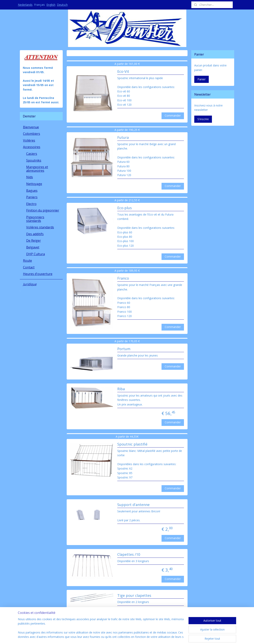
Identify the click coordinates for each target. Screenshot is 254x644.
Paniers (32, 197)
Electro (31, 204)
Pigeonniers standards (35, 219)
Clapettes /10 (128, 555)
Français (39, 5)
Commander (173, 115)
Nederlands (25, 5)
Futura (123, 138)
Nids (30, 177)
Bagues (32, 191)
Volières (29, 140)
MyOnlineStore (168, 637)
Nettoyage (34, 184)
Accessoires (32, 147)
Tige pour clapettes (134, 595)
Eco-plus (124, 208)
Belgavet (33, 247)
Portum (124, 349)
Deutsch (62, 5)
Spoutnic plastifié (132, 444)
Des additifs (35, 234)
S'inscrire (203, 119)
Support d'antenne (133, 505)
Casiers (32, 154)
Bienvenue (31, 127)
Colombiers (32, 134)
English (51, 5)
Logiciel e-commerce (133, 637)
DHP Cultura (36, 254)
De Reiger (34, 241)
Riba (121, 389)
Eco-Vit (123, 72)
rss (117, 637)
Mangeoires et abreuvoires (37, 169)
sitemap (109, 637)
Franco (123, 278)
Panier (202, 79)
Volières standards (40, 227)
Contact (29, 267)
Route (27, 261)
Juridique (30, 284)
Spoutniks (34, 160)
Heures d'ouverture (38, 274)
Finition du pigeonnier (43, 210)
